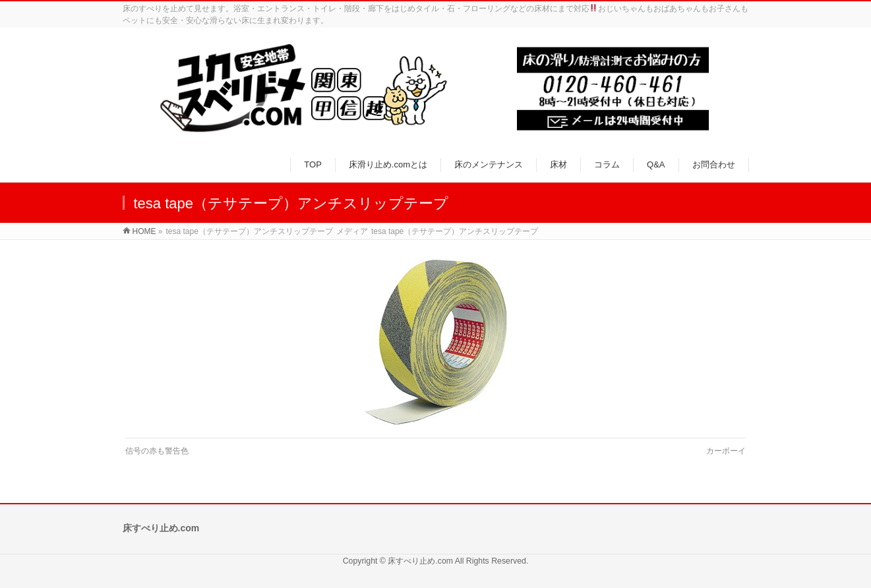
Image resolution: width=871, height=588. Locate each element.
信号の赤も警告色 (157, 451)
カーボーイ (726, 451)
